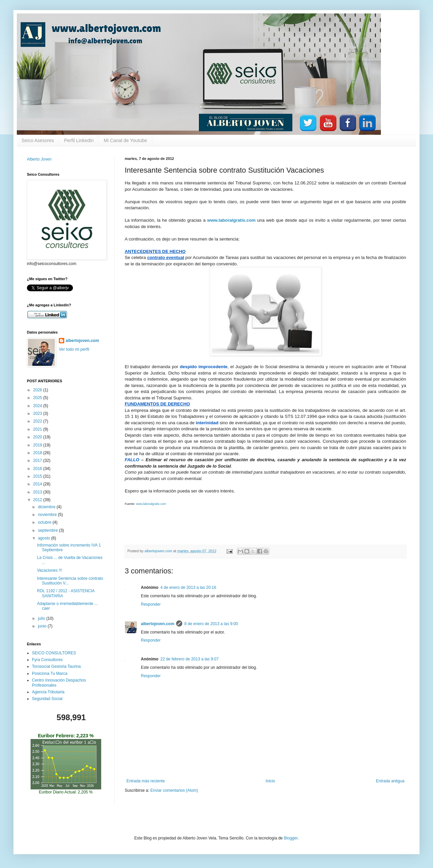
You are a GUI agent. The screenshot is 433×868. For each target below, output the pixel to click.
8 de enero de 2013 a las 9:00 (211, 624)
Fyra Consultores (47, 660)
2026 (38, 390)
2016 (38, 469)
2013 (38, 492)
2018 (38, 453)
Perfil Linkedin (79, 140)
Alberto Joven (39, 159)
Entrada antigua (390, 781)
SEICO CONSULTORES (54, 653)
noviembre (48, 515)
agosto (45, 538)
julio (42, 618)
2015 (38, 476)
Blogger (291, 838)
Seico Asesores (38, 140)
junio (43, 626)
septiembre (49, 530)
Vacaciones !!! (49, 570)
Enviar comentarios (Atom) (174, 790)
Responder (151, 604)
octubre (45, 522)
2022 (38, 421)
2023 (38, 414)
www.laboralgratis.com (151, 504)
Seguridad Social (47, 699)
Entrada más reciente (146, 781)
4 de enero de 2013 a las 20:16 (188, 588)
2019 (38, 445)
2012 (38, 500)
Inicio (270, 781)
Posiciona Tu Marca (50, 674)
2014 (38, 484)
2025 (38, 398)
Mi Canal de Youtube (125, 140)
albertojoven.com (158, 624)
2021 (38, 429)
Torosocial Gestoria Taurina (56, 666)
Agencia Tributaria (48, 692)
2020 (38, 437)
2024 (38, 406)
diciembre (47, 507)
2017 (38, 461)
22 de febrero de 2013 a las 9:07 (189, 659)
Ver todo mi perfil (74, 349)
